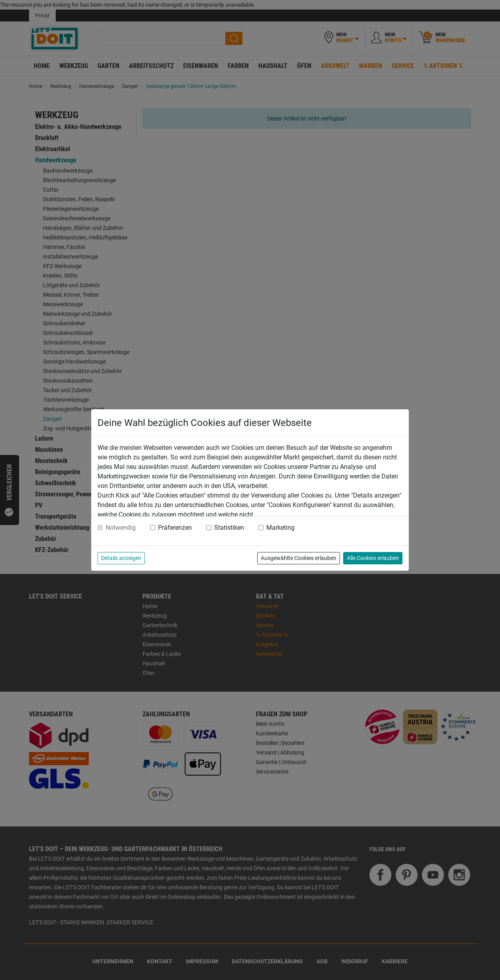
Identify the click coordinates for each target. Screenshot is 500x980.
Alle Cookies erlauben (373, 558)
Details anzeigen (121, 558)
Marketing (280, 528)
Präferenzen (175, 528)
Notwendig (121, 528)
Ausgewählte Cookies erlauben (299, 558)
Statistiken (229, 528)
